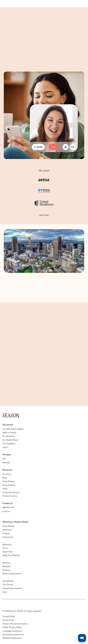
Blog (5, 478)
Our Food (7, 474)
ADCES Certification (12, 638)
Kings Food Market (11, 555)
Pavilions (7, 563)
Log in (5, 447)
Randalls (6, 566)
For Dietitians (9, 436)
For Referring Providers (13, 429)
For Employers (9, 444)
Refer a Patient (9, 433)
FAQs (5, 489)
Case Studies (9, 481)
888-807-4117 (8, 507)
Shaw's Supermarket (12, 574)
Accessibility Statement (13, 635)
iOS (4, 459)
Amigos (6, 533)
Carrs (5, 548)
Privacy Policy (9, 616)
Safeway (6, 570)
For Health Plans (10, 440)
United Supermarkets (12, 588)
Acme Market (9, 526)
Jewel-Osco (8, 552)
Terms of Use (8, 620)
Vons (5, 592)
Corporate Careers (11, 492)
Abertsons (7, 530)
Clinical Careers (10, 496)
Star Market (8, 581)
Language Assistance (12, 631)
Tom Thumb (8, 585)
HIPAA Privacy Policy (12, 627)
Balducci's (7, 544)
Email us (6, 511)
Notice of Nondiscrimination (15, 624)
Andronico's (8, 537)
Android (6, 462)
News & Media (9, 485)
